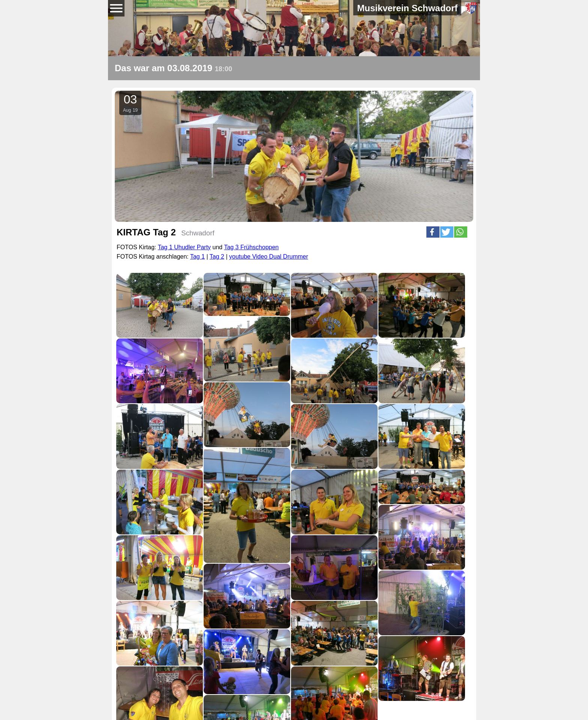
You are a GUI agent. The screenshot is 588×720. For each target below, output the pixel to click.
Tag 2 (217, 257)
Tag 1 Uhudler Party (184, 247)
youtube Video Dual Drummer (268, 257)
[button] (433, 232)
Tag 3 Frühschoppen (251, 247)
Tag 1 (197, 257)
